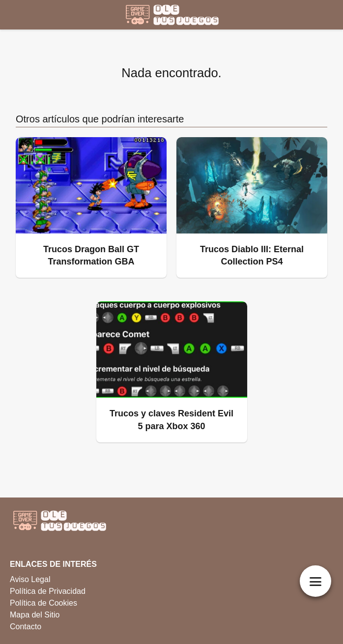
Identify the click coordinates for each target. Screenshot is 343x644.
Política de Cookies (43, 603)
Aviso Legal (30, 579)
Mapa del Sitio (35, 615)
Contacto (26, 627)
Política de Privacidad (48, 591)
